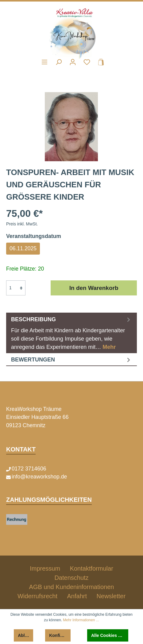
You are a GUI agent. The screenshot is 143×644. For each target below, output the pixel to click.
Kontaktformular (92, 568)
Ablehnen (25, 635)
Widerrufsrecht (37, 596)
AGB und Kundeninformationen (72, 587)
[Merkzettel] (87, 62)
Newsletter (111, 596)
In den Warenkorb (94, 288)
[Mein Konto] (73, 62)
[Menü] (44, 62)
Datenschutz (71, 578)
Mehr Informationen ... (81, 620)
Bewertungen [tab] (71, 360)
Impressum (45, 568)
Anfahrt (77, 596)
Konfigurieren (60, 635)
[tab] (71, 333)
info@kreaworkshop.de (39, 477)
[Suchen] (59, 62)
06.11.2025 (23, 248)
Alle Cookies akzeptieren (110, 635)
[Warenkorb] (99, 62)
